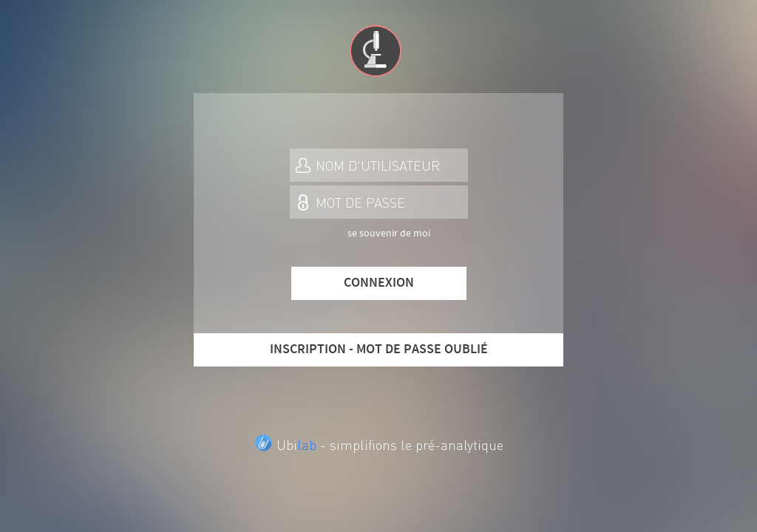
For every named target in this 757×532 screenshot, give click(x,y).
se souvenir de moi (389, 233)
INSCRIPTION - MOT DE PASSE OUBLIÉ (379, 349)
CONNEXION (379, 283)
